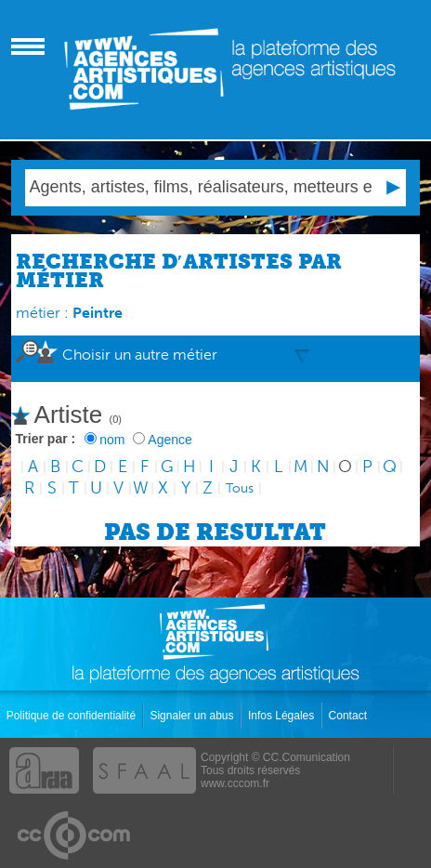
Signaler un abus (193, 716)
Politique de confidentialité (73, 716)
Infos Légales (283, 716)
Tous (240, 488)
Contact (350, 716)
